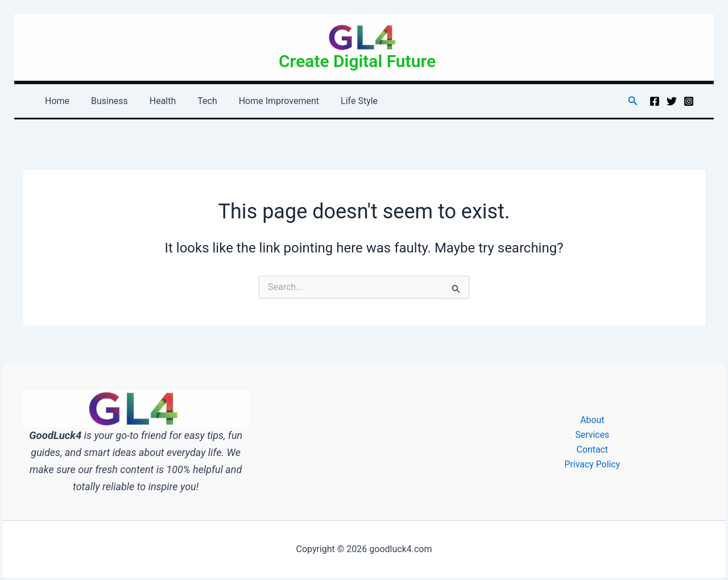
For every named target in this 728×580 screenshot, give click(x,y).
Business (104, 101)
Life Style (340, 101)
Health (154, 101)
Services (592, 435)
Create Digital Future (357, 61)
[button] (633, 101)
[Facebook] (655, 101)
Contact (592, 449)
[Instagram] (689, 101)
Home (55, 101)
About (592, 419)
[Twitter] (672, 101)
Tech (195, 101)
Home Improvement (264, 101)
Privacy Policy (592, 464)
